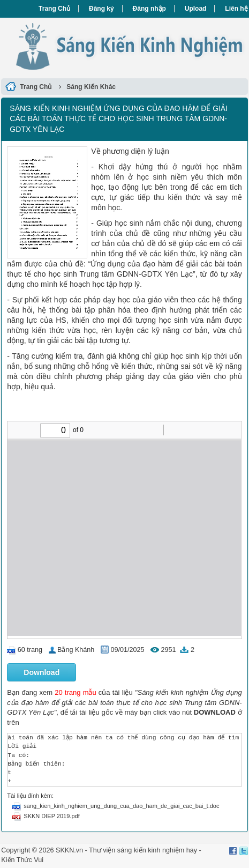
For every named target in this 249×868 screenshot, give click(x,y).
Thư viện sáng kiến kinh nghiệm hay (143, 850)
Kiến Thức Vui (22, 860)
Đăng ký (101, 9)
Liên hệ (236, 9)
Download (41, 672)
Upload (196, 9)
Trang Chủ (54, 9)
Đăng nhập (149, 9)
